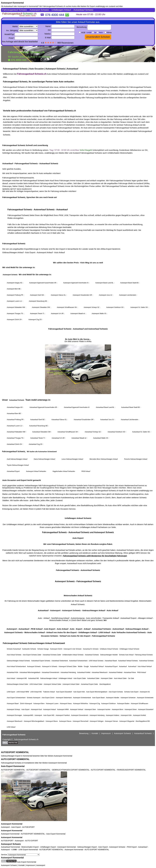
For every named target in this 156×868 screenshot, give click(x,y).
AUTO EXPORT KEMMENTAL (15, 759)
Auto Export (16, 827)
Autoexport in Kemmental (28, 6)
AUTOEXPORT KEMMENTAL (15, 752)
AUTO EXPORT (32, 841)
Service (20, 855)
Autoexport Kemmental (12, 3)
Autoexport (5, 827)
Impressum (31, 865)
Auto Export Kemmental (13, 766)
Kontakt (21, 865)
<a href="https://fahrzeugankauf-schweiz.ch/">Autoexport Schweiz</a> (78, 379)
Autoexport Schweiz (11, 844)
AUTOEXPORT (28, 827)
